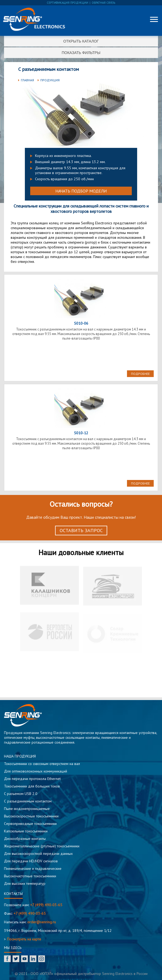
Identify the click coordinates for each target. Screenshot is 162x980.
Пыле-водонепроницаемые (27, 809)
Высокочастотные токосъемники (30, 876)
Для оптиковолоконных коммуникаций (36, 771)
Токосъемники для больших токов (32, 786)
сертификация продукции (67, 3)
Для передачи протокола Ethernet (32, 779)
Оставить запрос (81, 530)
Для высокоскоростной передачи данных (38, 854)
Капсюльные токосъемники (26, 831)
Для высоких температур (25, 883)
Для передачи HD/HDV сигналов (31, 861)
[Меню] (154, 19)
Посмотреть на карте (24, 939)
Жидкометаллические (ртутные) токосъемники (42, 846)
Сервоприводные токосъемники (30, 824)
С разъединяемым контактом (28, 801)
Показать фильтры (81, 53)
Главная (27, 80)
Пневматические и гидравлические (33, 868)
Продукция (50, 80)
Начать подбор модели (81, 191)
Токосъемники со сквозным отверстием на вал (42, 764)
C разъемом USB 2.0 (21, 794)
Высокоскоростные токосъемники (31, 816)
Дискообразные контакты (25, 839)
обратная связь (103, 3)
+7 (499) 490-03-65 (46, 905)
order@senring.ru (42, 922)
